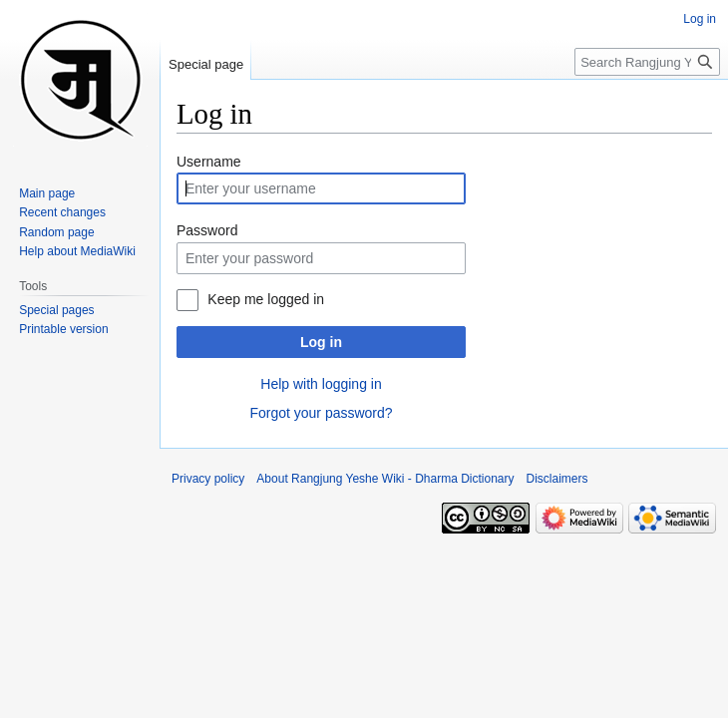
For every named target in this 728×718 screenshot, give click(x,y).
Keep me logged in (266, 299)
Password (207, 230)
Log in (321, 342)
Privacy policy (208, 479)
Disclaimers (557, 479)
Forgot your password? (321, 413)
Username (209, 162)
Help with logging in (321, 384)
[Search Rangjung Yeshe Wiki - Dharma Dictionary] (647, 62)
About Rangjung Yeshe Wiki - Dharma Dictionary (385, 479)
